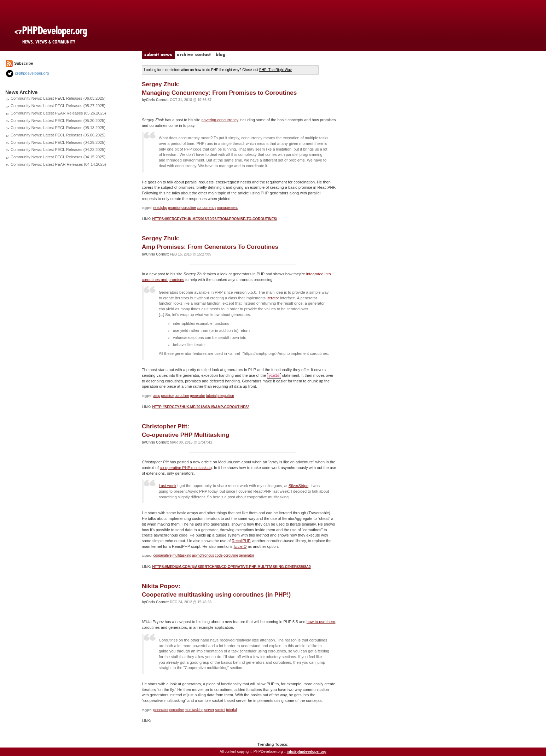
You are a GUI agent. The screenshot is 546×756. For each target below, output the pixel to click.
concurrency (207, 208)
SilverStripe (298, 486)
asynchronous (203, 555)
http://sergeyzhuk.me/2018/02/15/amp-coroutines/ (200, 407)
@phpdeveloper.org (27, 73)
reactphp (160, 208)
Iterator (273, 298)
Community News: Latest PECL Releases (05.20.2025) (58, 121)
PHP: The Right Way (275, 70)
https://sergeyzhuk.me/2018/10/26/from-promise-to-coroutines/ (214, 219)
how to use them (321, 622)
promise (174, 208)
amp (157, 396)
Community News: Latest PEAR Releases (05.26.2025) (58, 113)
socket (220, 710)
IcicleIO (240, 546)
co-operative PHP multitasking (186, 468)
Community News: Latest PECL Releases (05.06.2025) (58, 135)
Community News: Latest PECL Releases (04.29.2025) (58, 142)
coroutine (189, 208)
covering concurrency (220, 120)
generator (198, 396)
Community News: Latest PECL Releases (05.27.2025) (58, 106)
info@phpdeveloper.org (307, 752)
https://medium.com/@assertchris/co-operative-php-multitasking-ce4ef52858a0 (231, 567)
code (219, 555)
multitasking (182, 555)
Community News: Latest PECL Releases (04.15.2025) (58, 157)
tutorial (211, 396)
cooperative (163, 555)
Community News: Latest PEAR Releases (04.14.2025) (58, 164)
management (227, 208)
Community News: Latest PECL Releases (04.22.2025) (58, 150)
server (209, 710)
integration (226, 396)
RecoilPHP (241, 541)
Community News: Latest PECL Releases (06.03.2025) (58, 98)
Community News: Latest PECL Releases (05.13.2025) (58, 128)
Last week (168, 486)
